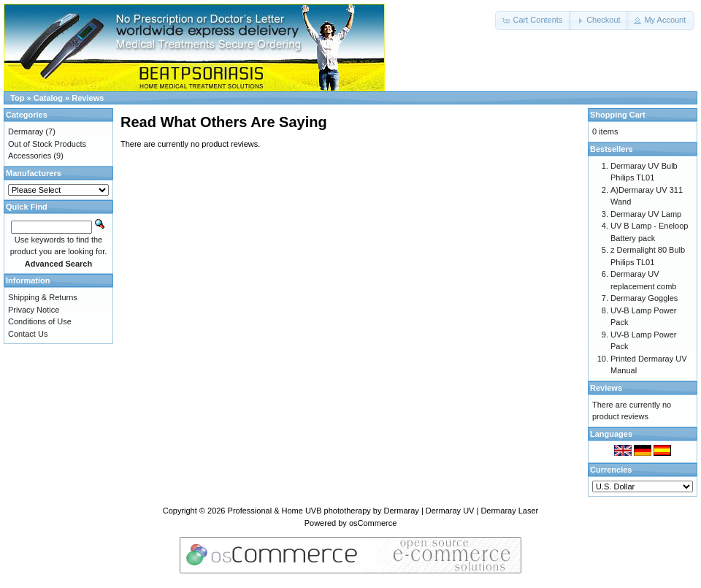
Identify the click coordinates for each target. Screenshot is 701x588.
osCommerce (373, 523)
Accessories (30, 156)
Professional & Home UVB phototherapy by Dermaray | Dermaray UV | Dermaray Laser (383, 511)
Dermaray (26, 131)
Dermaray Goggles (644, 298)
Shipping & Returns (43, 297)
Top (17, 98)
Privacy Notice (34, 310)
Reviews (88, 98)
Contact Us (28, 334)
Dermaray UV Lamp (646, 214)
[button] (533, 20)
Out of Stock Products (47, 144)
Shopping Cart (618, 115)
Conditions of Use (40, 321)
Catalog (48, 98)
